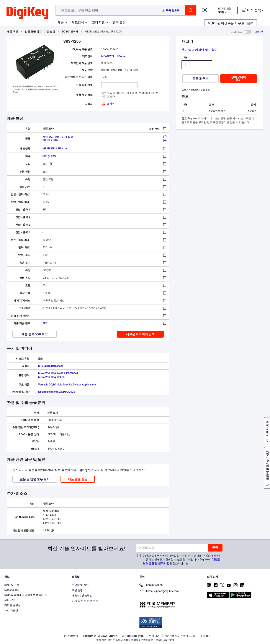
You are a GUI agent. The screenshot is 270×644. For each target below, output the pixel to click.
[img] (27, 13)
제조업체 (78, 22)
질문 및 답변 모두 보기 (35, 479)
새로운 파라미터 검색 (140, 334)
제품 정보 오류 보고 (35, 334)
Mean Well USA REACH (52, 377)
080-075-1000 (151, 586)
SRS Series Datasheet (50, 366)
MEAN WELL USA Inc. (114, 56)
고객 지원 (98, 22)
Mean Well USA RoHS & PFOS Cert (58, 373)
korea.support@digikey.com (159, 591)
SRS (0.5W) (49, 156)
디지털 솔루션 (12, 605)
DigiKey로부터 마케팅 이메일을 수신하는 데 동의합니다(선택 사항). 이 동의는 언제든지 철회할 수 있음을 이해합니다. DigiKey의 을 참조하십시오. (182, 560)
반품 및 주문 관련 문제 (85, 601)
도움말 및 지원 (80, 585)
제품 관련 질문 (78, 479)
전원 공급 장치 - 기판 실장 (40, 32)
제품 (61, 22)
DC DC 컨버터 (70, 32)
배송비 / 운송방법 (82, 595)
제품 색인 (12, 32)
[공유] (259, 32)
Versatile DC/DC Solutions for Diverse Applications (67, 385)
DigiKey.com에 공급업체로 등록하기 (25, 595)
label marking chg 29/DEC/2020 (57, 392)
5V (44, 210)
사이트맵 (10, 600)
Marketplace (11, 590)
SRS (45, 323)
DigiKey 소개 (12, 585)
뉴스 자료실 (11, 610)
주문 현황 (77, 590)
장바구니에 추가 (239, 79)
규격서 (108, 104)
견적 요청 (119, 22)
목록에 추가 (200, 79)
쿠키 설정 (205, 636)
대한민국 (71, 636)
